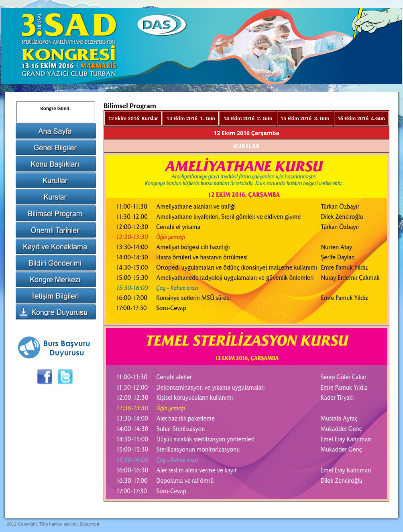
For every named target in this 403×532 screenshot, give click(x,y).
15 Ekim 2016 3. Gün (305, 118)
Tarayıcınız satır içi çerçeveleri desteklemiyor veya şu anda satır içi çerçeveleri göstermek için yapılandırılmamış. (56, 112)
